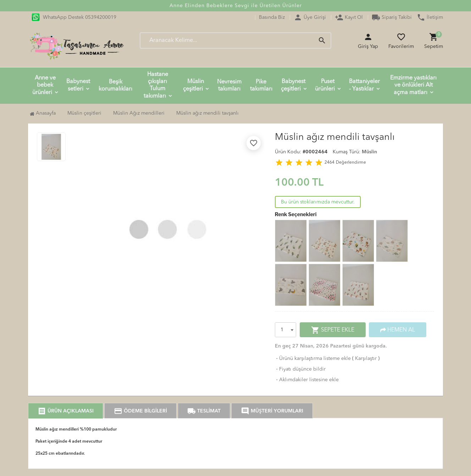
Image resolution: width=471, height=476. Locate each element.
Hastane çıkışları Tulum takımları (156, 85)
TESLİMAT (204, 411)
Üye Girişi (310, 17)
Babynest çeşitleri (293, 85)
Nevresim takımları (229, 86)
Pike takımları (261, 86)
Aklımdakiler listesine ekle (307, 380)
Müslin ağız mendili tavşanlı (207, 113)
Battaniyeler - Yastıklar (364, 85)
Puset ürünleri (325, 85)
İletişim (430, 17)
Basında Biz (272, 17)
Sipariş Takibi (392, 17)
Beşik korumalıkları (115, 86)
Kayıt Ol (349, 17)
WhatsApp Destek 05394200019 (74, 17)
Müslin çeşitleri (194, 85)
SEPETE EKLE (333, 330)
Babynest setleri (78, 85)
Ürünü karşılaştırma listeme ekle (313, 359)
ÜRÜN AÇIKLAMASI (66, 411)
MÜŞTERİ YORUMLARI (272, 411)
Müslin (369, 152)
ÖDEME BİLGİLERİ (140, 411)
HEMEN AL (398, 330)
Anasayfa (43, 113)
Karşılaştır (366, 359)
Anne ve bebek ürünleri (44, 85)
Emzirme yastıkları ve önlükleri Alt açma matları (413, 85)
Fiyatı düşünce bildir (300, 369)
